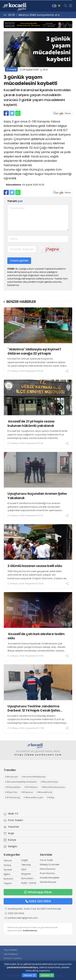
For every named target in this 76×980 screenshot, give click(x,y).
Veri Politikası (11, 954)
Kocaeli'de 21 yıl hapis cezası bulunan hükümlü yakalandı (31, 423)
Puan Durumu (47, 873)
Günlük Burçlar (48, 882)
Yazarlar (11, 827)
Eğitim (7, 874)
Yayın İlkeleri (10, 950)
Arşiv (9, 833)
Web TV (11, 814)
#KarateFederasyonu (53, 787)
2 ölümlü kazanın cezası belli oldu (35, 566)
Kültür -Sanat (29, 883)
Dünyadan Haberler (32, 878)
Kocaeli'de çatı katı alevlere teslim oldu (36, 636)
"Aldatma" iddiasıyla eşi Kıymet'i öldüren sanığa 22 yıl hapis (34, 351)
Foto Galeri (13, 820)
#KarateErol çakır (33, 797)
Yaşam (8, 883)
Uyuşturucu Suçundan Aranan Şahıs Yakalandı (37, 496)
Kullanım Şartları (13, 958)
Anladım (47, 975)
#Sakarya (27, 792)
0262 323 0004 (38, 901)
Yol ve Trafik (46, 860)
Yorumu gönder (19, 261)
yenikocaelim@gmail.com (23, 918)
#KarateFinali (44, 792)
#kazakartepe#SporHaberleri (21, 782)
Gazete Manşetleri (50, 878)
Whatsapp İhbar (38, 892)
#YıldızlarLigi (13, 797)
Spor (24, 869)
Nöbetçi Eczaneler (50, 865)
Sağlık (25, 860)
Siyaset (8, 870)
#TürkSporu (31, 787)
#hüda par (11, 777)
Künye (10, 840)
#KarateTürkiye (49, 782)
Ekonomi (8, 879)
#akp (50, 797)
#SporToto (11, 792)
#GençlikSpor (13, 787)
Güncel (8, 861)
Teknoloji (26, 865)
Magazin (26, 874)
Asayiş (11, 69)
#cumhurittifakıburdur (34, 777)
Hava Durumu (48, 869)
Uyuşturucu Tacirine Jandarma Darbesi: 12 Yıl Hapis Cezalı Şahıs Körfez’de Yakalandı (34, 708)
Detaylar (30, 975)
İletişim (10, 846)
